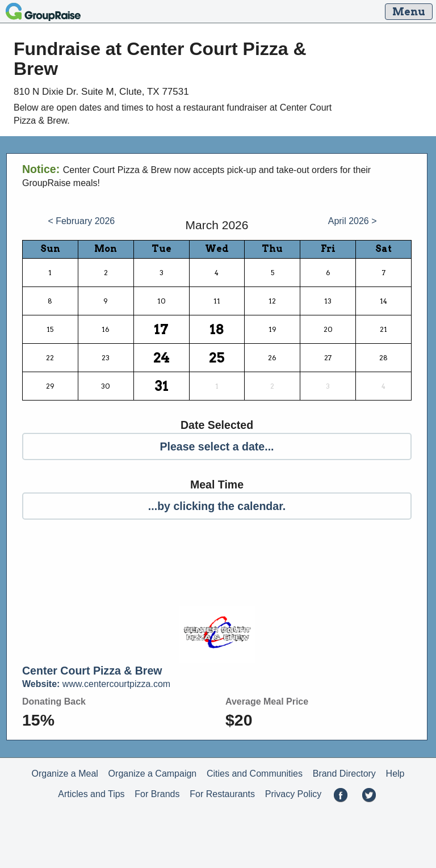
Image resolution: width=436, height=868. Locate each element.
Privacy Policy (294, 794)
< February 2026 (81, 221)
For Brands (157, 794)
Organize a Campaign (153, 774)
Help (395, 774)
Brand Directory (344, 774)
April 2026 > (353, 221)
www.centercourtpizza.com (96, 684)
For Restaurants (222, 794)
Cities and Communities (255, 774)
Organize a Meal (64, 774)
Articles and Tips (91, 794)
